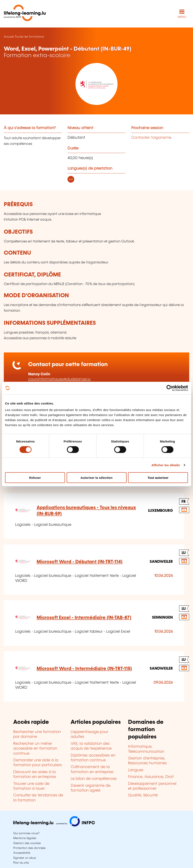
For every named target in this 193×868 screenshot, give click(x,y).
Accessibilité (22, 853)
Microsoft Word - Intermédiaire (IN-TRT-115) (84, 669)
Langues (136, 770)
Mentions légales (25, 838)
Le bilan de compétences (94, 779)
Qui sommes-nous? (26, 833)
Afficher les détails (166, 465)
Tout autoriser (158, 478)
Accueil (9, 37)
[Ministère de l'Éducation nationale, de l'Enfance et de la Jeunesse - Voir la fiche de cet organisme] (96, 84)
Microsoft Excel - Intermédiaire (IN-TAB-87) (84, 618)
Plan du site (21, 863)
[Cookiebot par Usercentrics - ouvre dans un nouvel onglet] (170, 388)
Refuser (35, 478)
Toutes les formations (29, 37)
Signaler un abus (25, 858)
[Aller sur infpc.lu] (54, 825)
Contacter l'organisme (151, 138)
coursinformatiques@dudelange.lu (59, 379)
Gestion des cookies (27, 843)
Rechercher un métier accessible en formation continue (35, 749)
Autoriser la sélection (97, 478)
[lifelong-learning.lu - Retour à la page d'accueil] (25, 14)
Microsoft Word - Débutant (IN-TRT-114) (80, 562)
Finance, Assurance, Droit (151, 777)
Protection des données (29, 848)
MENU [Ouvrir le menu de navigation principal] (182, 17)
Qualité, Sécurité (143, 795)
